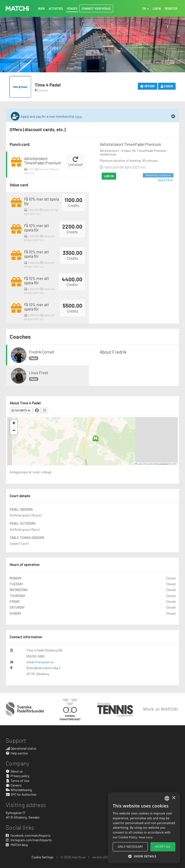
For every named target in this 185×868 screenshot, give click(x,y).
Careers (14, 785)
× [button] (174, 798)
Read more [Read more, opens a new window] (146, 837)
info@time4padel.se (40, 662)
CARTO (174, 464)
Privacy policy (18, 776)
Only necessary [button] (130, 847)
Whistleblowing (19, 790)
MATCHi (17, 8)
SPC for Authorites (21, 794)
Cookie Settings (43, 857)
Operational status (21, 748)
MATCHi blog (17, 845)
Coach (167, 86)
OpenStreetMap (152, 464)
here (78, 116)
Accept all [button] (163, 846)
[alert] (144, 828)
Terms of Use (18, 781)
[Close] (173, 116)
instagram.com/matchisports (29, 840)
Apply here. (165, 180)
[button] (96, 438)
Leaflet (139, 464)
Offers (148, 86)
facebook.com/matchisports (28, 835)
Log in (109, 176)
